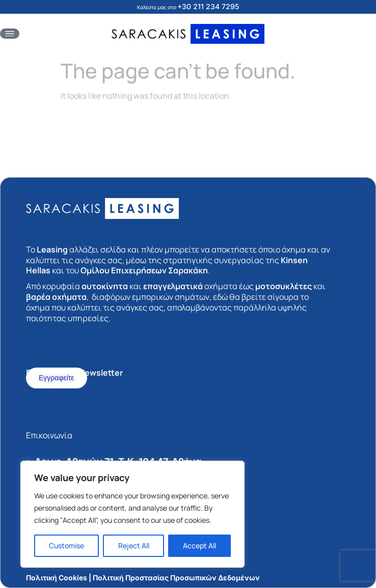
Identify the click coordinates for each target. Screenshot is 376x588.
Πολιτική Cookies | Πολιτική (75, 578)
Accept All (199, 545)
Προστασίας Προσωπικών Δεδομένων (193, 578)
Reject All (133, 545)
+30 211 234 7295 (208, 6)
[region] (132, 514)
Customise (66, 545)
